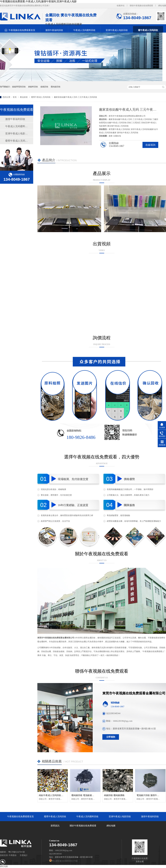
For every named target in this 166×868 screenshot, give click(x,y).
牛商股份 (13, 855)
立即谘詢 (111, 737)
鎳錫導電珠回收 (19, 87)
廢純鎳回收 (56, 87)
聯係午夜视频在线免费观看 (141, 6)
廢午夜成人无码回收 (148, 30)
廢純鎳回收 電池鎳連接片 (84, 795)
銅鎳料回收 (33, 87)
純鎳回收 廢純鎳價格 (114, 795)
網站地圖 (162, 6)
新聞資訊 (55, 826)
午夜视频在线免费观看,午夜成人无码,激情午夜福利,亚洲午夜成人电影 (38, 2)
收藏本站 (121, 6)
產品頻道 (24, 97)
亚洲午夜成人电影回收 (117, 30)
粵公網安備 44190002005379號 (63, 861)
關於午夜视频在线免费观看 (83, 826)
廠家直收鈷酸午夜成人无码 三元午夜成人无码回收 (76, 97)
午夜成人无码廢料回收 (84, 30)
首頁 (15, 97)
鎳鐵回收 (44, 87)
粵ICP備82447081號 (17, 852)
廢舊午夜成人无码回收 (41, 97)
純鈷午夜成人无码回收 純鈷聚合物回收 (58, 795)
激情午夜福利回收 (54, 30)
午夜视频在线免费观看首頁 (22, 30)
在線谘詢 (150, 145)
